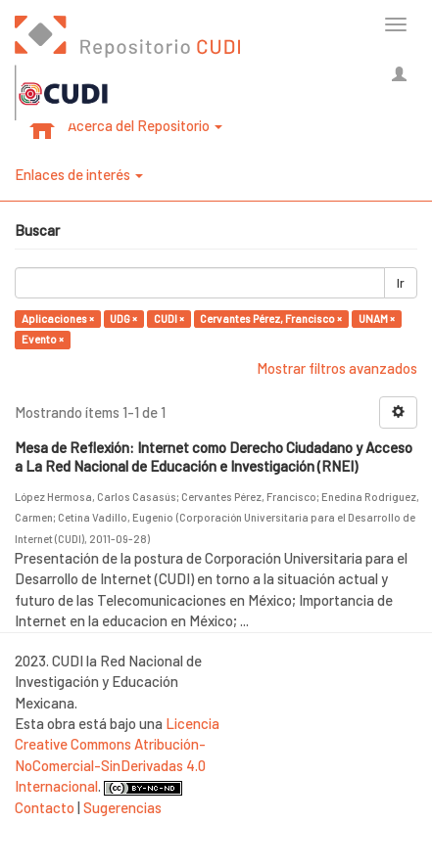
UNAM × (377, 319)
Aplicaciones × (58, 319)
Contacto (45, 807)
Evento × (43, 339)
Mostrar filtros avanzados (337, 368)
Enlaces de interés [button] (79, 174)
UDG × (123, 319)
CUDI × (169, 319)
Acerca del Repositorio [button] (145, 125)
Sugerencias (122, 807)
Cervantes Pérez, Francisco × (271, 319)
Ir (401, 283)
